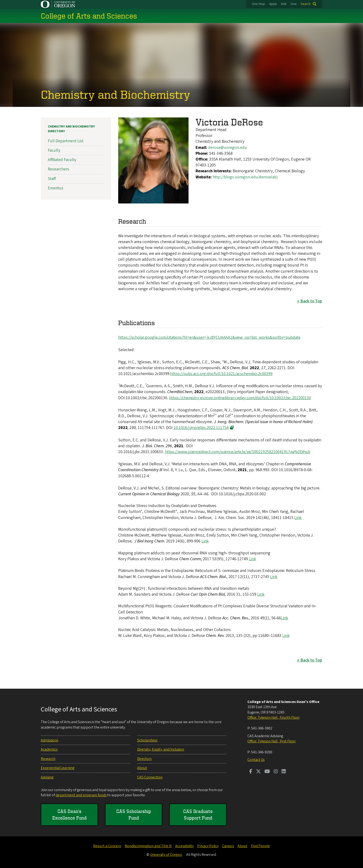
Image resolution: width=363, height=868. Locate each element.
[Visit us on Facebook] (251, 772)
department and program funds (81, 795)
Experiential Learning (58, 768)
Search (306, 4)
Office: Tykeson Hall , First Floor (272, 741)
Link (298, 517)
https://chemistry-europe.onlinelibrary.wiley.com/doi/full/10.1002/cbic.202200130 (240, 398)
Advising (47, 777)
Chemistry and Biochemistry (115, 94)
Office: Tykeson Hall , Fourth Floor (274, 718)
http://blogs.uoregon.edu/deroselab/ (245, 177)
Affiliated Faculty (62, 160)
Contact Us (256, 760)
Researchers (59, 169)
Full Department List (66, 141)
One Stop (258, 4)
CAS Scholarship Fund (134, 814)
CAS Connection (150, 777)
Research (48, 759)
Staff (52, 178)
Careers (228, 846)
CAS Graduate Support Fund (198, 814)
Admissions (49, 740)
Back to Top (311, 301)
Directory (144, 759)
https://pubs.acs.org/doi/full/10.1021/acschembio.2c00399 (221, 374)
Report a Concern (107, 846)
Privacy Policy (208, 846)
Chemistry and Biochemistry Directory (71, 129)
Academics (49, 749)
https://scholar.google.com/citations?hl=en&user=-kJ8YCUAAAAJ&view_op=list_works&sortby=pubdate (209, 337)
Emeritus (56, 188)
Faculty (54, 150)
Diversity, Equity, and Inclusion (161, 749)
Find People (260, 846)
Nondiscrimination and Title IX (148, 846)
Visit (284, 4)
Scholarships (147, 740)
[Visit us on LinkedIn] (284, 772)
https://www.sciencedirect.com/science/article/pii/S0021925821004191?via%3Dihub (238, 452)
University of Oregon (166, 855)
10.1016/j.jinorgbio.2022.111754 (201, 428)
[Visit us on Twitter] (258, 772)
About (142, 768)
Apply (273, 4)
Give (294, 4)
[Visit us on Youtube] (267, 772)
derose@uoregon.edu (228, 147)
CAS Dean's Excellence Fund (69, 814)
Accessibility (184, 846)
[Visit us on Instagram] (276, 772)
